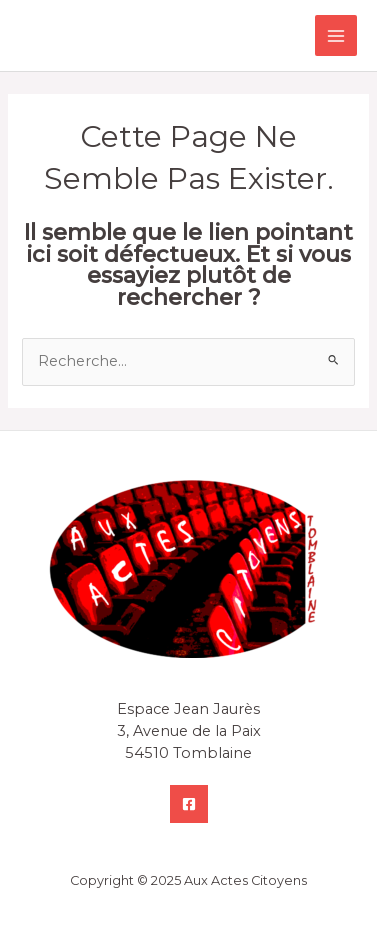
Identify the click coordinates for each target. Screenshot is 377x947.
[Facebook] (189, 804)
